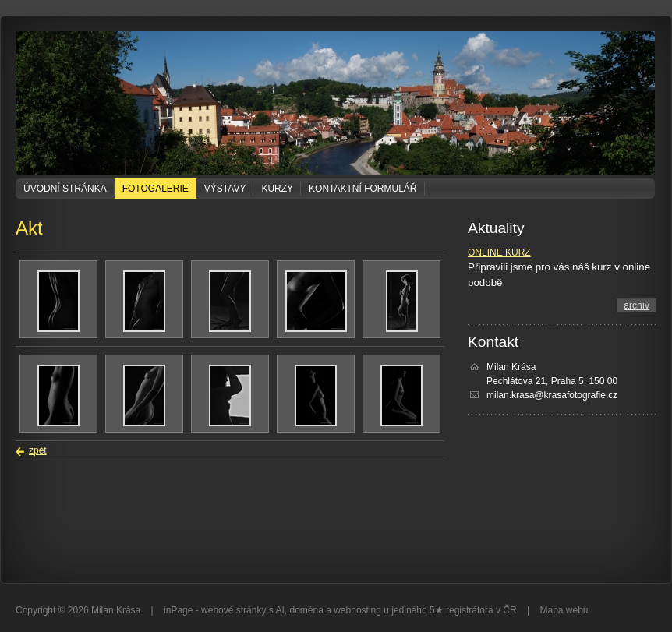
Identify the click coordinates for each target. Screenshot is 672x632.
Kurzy (277, 189)
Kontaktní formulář (363, 189)
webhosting (357, 610)
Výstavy (225, 189)
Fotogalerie (156, 189)
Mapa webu (564, 610)
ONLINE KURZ (499, 252)
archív (637, 305)
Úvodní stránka (65, 189)
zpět (38, 450)
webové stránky (233, 610)
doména (306, 610)
